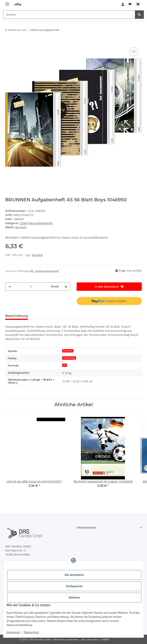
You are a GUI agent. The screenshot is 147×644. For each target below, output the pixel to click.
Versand (37, 255)
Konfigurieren (74, 586)
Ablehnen (74, 598)
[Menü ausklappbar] (7, 2)
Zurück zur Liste (17, 30)
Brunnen (68, 351)
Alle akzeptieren (74, 575)
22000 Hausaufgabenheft (36, 223)
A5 (64, 365)
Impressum (13, 632)
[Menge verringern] (10, 287)
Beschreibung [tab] (17, 316)
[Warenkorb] (138, 4)
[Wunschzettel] (130, 4)
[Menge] (31, 287)
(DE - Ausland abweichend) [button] (44, 271)
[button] (123, 4)
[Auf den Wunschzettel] (134, 52)
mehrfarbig (69, 358)
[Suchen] (69, 15)
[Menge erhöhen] (66, 287)
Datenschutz (31, 632)
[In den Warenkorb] (8, 42)
